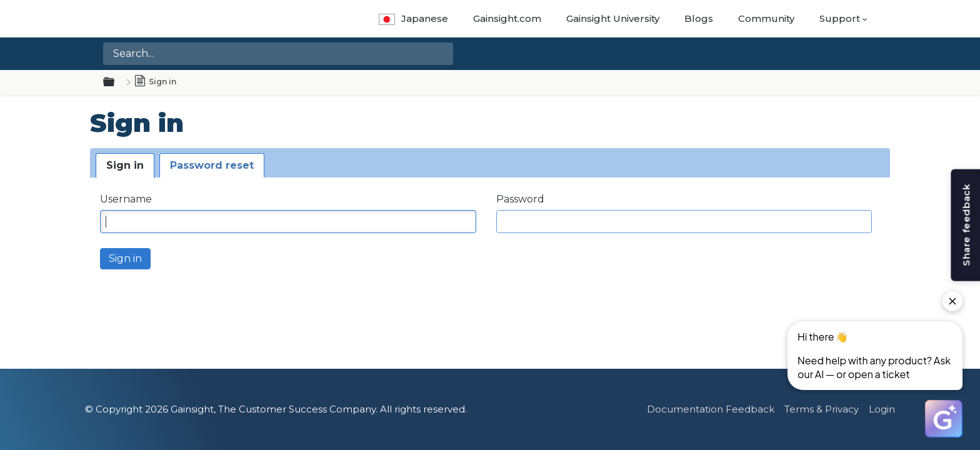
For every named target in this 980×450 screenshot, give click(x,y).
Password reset (212, 165)
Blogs (699, 18)
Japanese (413, 18)
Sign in (125, 165)
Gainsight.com (507, 18)
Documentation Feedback (711, 409)
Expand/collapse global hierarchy (116, 82)
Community (766, 18)
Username (126, 199)
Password (520, 199)
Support (840, 18)
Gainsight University (613, 18)
